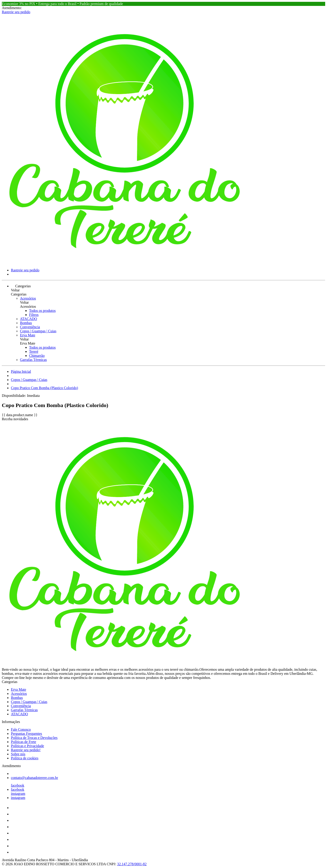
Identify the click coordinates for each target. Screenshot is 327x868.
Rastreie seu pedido (16, 12)
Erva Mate (28, 335)
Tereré (34, 351)
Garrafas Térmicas (33, 360)
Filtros (34, 315)
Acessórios (28, 298)
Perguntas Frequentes (26, 734)
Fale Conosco (21, 729)
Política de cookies (25, 758)
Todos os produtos (42, 311)
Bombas (26, 323)
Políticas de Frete (24, 742)
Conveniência (30, 327)
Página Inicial (21, 371)
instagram (18, 794)
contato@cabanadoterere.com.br (35, 778)
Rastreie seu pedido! (26, 750)
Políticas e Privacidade (27, 746)
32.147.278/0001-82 (132, 864)
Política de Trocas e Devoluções (34, 738)
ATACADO (28, 319)
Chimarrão (37, 356)
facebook (18, 785)
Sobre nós (18, 754)
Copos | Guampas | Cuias (38, 331)
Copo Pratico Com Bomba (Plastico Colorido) (45, 388)
